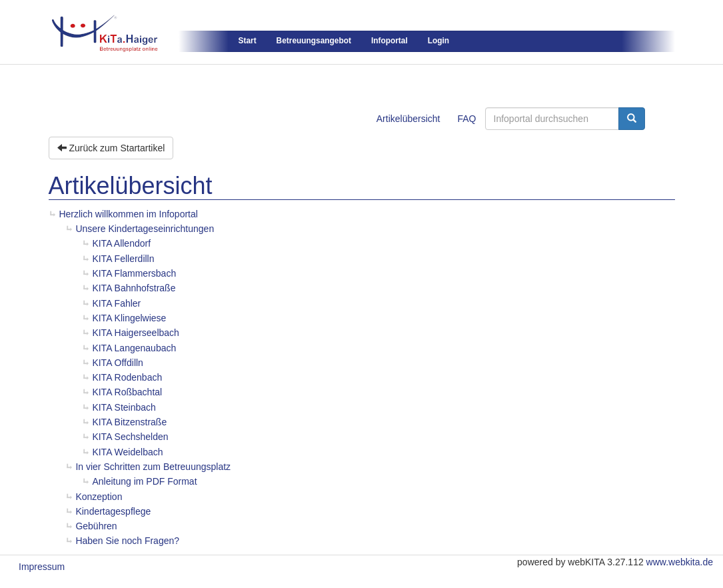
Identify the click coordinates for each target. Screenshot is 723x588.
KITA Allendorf (121, 243)
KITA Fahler (116, 303)
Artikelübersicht (408, 119)
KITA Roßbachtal (127, 392)
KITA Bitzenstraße (129, 422)
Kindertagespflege (113, 511)
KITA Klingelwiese (129, 318)
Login (438, 41)
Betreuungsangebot (314, 41)
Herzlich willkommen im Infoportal (128, 214)
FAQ (466, 119)
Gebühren (96, 526)
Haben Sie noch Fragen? (127, 541)
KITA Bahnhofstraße (134, 288)
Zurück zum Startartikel (111, 148)
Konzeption (99, 497)
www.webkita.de (680, 562)
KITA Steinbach (124, 407)
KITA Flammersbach (134, 273)
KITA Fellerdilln (123, 259)
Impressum (42, 567)
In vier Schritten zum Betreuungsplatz (153, 467)
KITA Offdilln (118, 363)
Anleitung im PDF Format (144, 481)
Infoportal (389, 41)
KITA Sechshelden (130, 437)
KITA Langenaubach (134, 348)
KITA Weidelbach (127, 452)
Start (248, 41)
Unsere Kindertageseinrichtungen (145, 229)
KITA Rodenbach (127, 377)
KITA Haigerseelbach (135, 333)
